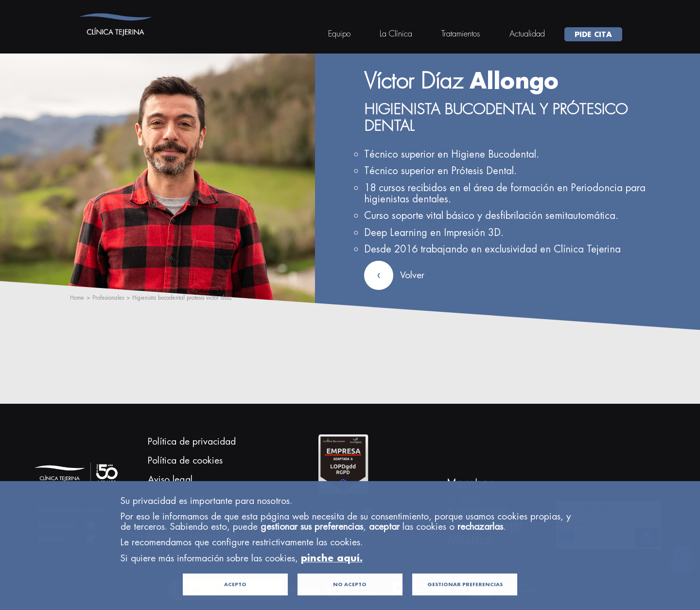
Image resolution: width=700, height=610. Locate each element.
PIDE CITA (593, 34)
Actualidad (527, 34)
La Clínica (396, 34)
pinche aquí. (332, 573)
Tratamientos (461, 34)
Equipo (339, 34)
